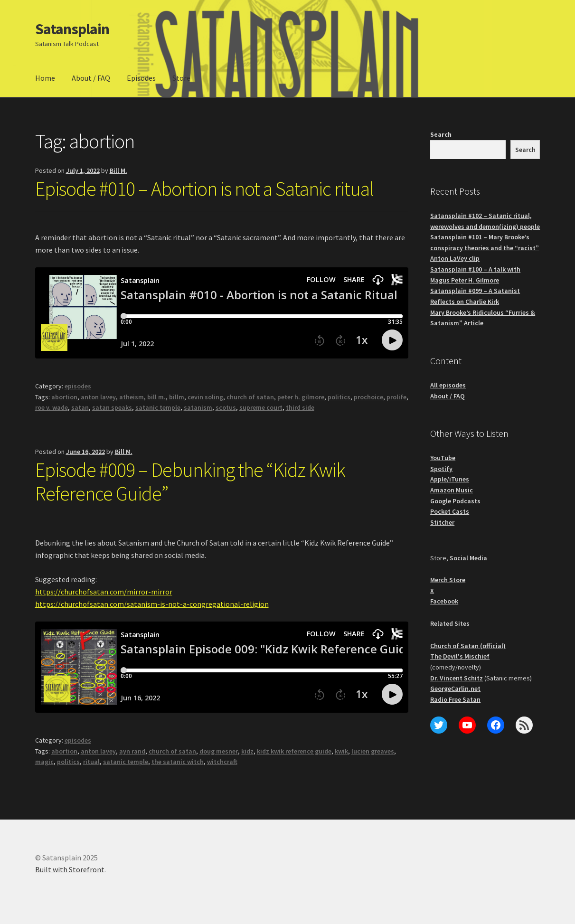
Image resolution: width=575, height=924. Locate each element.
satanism (198, 407)
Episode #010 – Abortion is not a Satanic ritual (204, 189)
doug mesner (219, 751)
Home (45, 78)
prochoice (368, 397)
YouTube (443, 458)
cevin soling (205, 397)
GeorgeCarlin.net (455, 688)
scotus (226, 407)
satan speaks (112, 407)
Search (441, 134)
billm (177, 397)
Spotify (441, 469)
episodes (78, 386)
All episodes (448, 385)
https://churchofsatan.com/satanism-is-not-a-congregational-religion (152, 604)
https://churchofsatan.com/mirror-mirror (104, 592)
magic (44, 762)
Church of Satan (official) (468, 646)
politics (339, 397)
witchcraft (222, 762)
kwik (341, 751)
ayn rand (132, 751)
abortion (64, 397)
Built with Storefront (70, 869)
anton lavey (98, 397)
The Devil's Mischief (460, 656)
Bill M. (118, 170)
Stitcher (442, 522)
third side (300, 407)
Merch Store (448, 580)
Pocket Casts (450, 511)
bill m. (156, 397)
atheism (132, 397)
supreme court (261, 407)
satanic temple (158, 407)
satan (80, 407)
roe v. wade (52, 407)
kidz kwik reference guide (294, 751)
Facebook (444, 601)
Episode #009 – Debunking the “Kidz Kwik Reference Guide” (190, 482)
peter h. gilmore (301, 397)
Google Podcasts (455, 501)
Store (181, 78)
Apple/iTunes (450, 479)
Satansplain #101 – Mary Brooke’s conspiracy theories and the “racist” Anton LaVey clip (485, 248)
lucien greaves (373, 751)
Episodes (141, 78)
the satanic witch (178, 762)
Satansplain (72, 29)
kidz (247, 751)
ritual (91, 762)
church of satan (250, 397)
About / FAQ (91, 78)
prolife (396, 397)
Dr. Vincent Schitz (457, 678)
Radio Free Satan (455, 699)
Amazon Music (452, 490)
